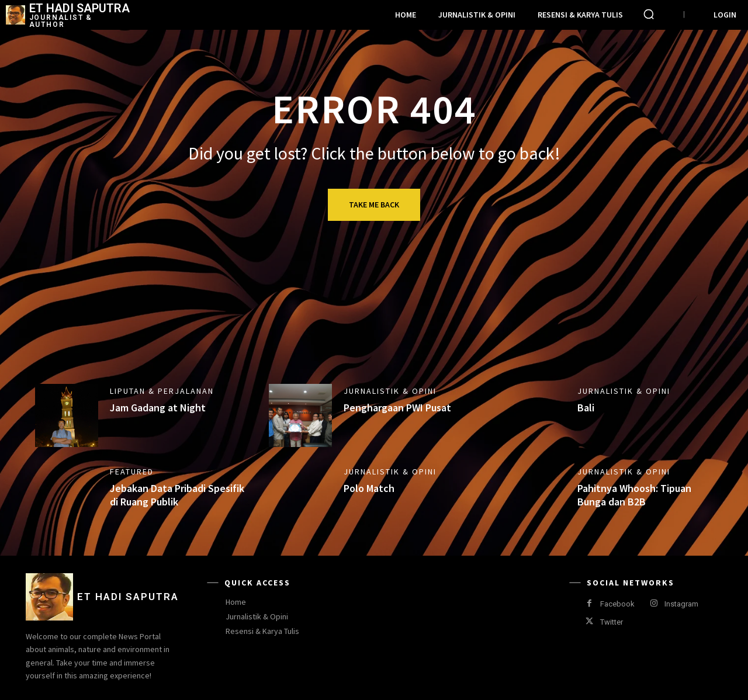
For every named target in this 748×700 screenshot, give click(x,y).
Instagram (681, 604)
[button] (649, 14)
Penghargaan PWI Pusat (397, 408)
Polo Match (369, 488)
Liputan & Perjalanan (162, 391)
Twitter (612, 622)
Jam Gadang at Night (158, 408)
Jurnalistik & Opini (390, 391)
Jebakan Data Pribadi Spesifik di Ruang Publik (177, 495)
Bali (586, 408)
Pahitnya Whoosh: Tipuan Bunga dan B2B (634, 495)
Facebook (617, 604)
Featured (132, 472)
